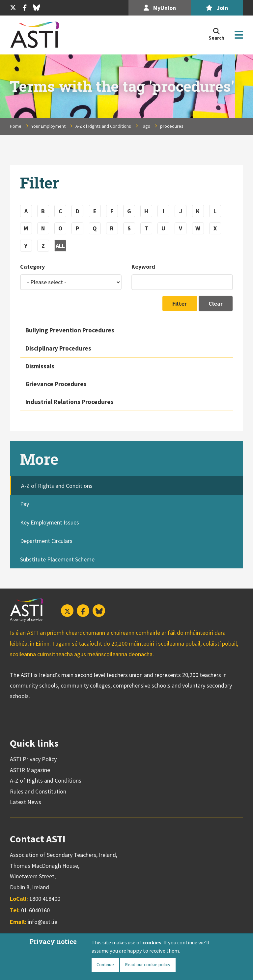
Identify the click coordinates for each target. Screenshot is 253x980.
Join (217, 8)
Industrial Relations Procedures (70, 402)
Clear (216, 304)
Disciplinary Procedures (58, 348)
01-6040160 (35, 910)
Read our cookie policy (148, 964)
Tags (146, 126)
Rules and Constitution (38, 791)
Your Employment (48, 126)
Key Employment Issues (50, 522)
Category (32, 267)
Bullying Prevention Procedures (70, 330)
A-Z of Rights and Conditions (103, 126)
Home (16, 126)
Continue (105, 964)
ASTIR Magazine (30, 770)
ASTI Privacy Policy (33, 759)
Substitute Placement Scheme (57, 559)
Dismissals (40, 366)
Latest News (26, 802)
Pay (25, 504)
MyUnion (160, 8)
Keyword (143, 267)
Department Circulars (46, 541)
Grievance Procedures (56, 384)
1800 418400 (45, 899)
